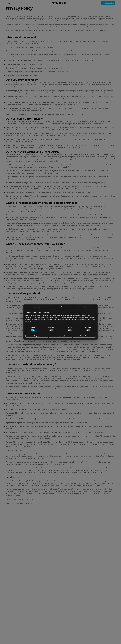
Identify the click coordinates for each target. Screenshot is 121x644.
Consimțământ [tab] (36, 307)
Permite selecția (60, 336)
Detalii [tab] (60, 307)
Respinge (37, 336)
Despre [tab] (85, 307)
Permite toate (84, 336)
